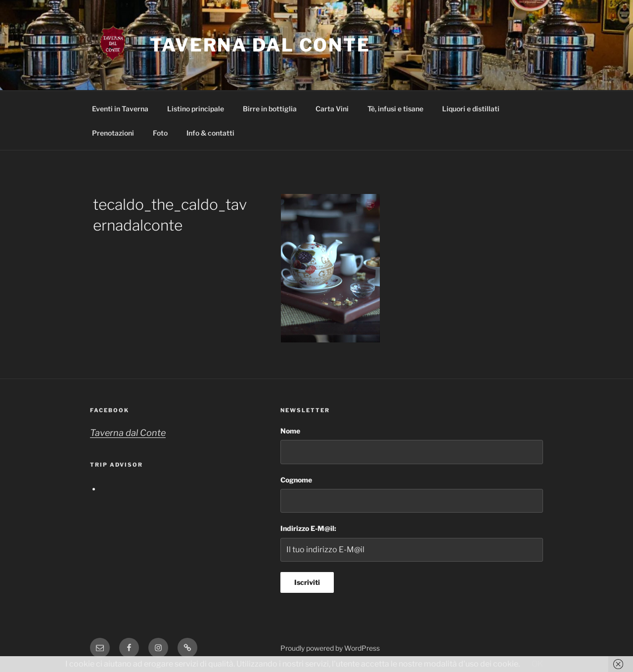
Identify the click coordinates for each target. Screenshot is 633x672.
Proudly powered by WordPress (330, 648)
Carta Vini (332, 109)
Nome (290, 431)
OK (537, 664)
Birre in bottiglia (270, 109)
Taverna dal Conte (260, 45)
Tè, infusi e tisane (395, 109)
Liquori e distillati (471, 109)
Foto (160, 133)
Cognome (296, 480)
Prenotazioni (113, 133)
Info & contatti (210, 133)
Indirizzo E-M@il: (308, 528)
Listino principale (196, 109)
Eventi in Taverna (120, 109)
